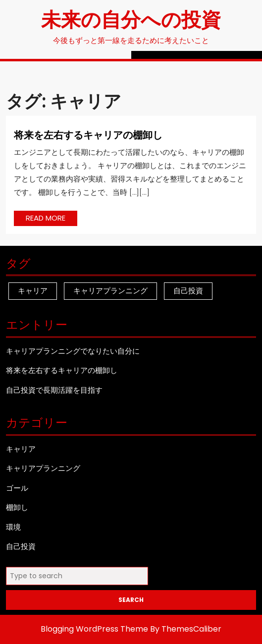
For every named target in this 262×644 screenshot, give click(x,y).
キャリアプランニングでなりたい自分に (73, 351)
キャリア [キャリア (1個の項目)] (33, 291)
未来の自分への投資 (131, 19)
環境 (13, 527)
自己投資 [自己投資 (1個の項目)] (188, 291)
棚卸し (17, 507)
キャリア (21, 449)
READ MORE (52, 219)
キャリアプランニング (43, 468)
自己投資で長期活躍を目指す (54, 390)
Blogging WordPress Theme (94, 629)
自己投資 (21, 546)
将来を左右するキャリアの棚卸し (88, 134)
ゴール (17, 488)
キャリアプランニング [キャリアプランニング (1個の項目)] (110, 291)
